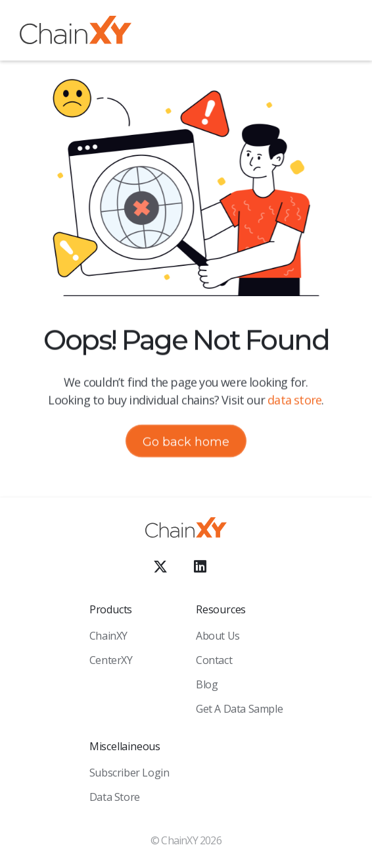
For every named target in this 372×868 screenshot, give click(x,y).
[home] (76, 33)
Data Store (115, 797)
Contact (214, 660)
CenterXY (111, 660)
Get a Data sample (239, 709)
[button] (342, 32)
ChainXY (108, 636)
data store (294, 399)
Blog (207, 684)
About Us (218, 636)
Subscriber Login (129, 773)
